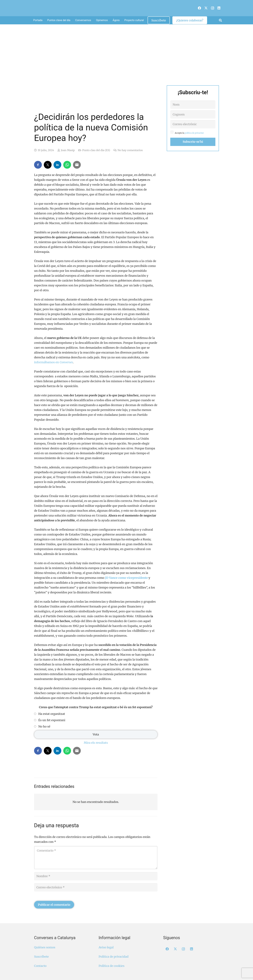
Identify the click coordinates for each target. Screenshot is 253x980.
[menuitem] (195, 6)
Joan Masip (68, 150)
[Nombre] (96, 876)
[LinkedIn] (219, 8)
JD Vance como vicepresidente (126, 578)
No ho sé (44, 727)
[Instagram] (212, 8)
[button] (220, 20)
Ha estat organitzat (52, 714)
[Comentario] (96, 858)
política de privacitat (194, 133)
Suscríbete (41, 957)
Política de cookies (111, 966)
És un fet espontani (52, 720)
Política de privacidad (114, 957)
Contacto (40, 966)
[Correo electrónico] (96, 887)
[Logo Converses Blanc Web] (121, 8)
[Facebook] (199, 8)
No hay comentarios (130, 150)
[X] (206, 8)
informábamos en (53, 362)
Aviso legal (106, 947)
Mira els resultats (96, 743)
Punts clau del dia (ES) (96, 150)
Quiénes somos (45, 947)
